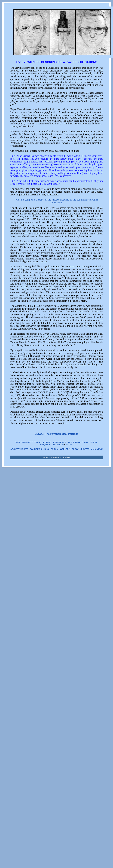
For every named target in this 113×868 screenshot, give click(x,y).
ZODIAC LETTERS (42, 442)
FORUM (55, 449)
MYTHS (69, 445)
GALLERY (65, 449)
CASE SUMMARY (23, 442)
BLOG (75, 449)
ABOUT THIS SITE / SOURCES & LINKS (30, 449)
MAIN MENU (97, 449)
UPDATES (84, 449)
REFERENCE (60, 442)
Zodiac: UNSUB (89, 442)
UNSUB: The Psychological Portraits (56, 434)
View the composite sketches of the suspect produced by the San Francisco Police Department (56, 201)
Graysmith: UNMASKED (52, 445)
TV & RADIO (74, 442)
